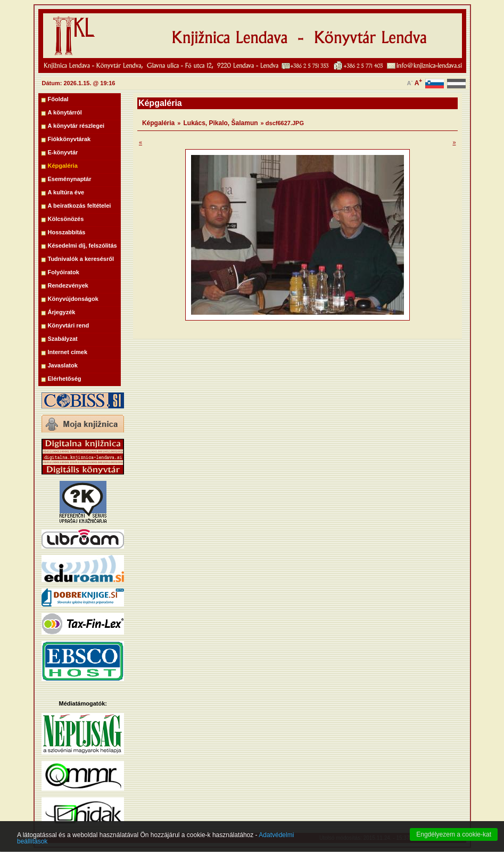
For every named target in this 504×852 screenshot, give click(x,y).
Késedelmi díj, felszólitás (82, 245)
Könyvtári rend (69, 325)
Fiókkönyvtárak (69, 139)
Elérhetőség (65, 379)
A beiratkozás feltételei (80, 206)
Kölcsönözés (66, 219)
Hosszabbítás (67, 232)
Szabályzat (63, 339)
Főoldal (58, 99)
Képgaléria (63, 166)
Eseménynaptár (70, 179)
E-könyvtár (63, 152)
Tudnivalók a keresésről (81, 259)
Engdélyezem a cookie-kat (454, 841)
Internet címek (68, 352)
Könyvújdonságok (73, 299)
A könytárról (65, 112)
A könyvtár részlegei (76, 126)
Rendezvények (68, 285)
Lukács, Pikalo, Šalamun (221, 123)
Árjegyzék (62, 312)
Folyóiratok (64, 272)
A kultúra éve (66, 192)
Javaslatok (63, 365)
